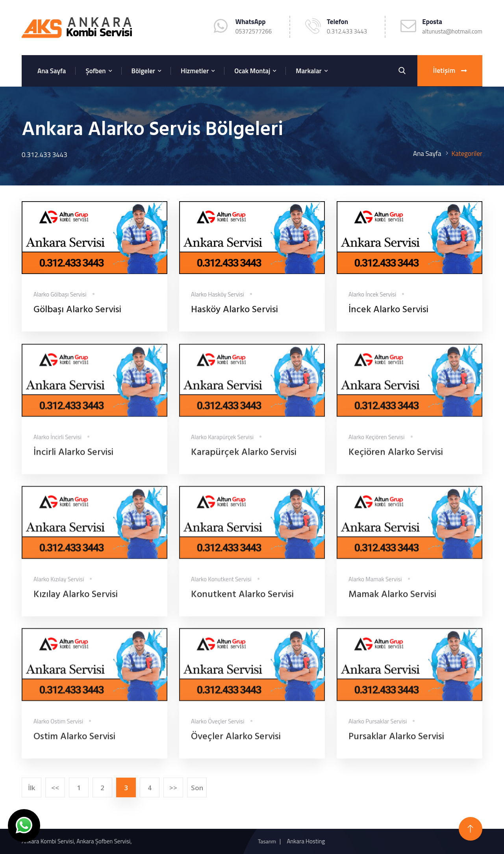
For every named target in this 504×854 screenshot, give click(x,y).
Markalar (309, 71)
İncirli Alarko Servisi (73, 457)
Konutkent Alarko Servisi (242, 599)
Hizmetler (195, 71)
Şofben (95, 71)
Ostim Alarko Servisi (74, 741)
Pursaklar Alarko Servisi (396, 741)
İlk (31, 788)
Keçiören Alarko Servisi (396, 457)
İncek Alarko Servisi (388, 310)
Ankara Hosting (306, 841)
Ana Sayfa (52, 71)
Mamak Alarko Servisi (392, 599)
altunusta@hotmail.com (452, 31)
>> (173, 788)
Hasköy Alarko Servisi (234, 310)
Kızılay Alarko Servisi (76, 599)
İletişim (450, 71)
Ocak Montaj (252, 71)
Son (197, 788)
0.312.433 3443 (347, 31)
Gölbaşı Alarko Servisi (77, 310)
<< (55, 788)
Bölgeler (143, 71)
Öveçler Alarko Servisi (236, 741)
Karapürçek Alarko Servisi (244, 457)
